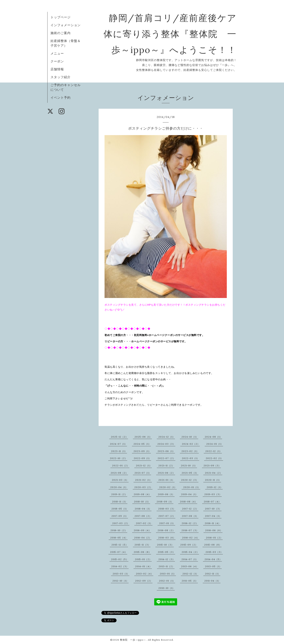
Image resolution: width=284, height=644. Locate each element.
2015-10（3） (165, 545)
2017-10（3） (213, 509)
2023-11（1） (119, 451)
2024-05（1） (142, 444)
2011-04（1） (212, 581)
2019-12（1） (215, 487)
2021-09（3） (212, 465)
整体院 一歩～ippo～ (133, 640)
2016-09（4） (142, 530)
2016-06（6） (214, 530)
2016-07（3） (190, 530)
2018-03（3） (167, 509)
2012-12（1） (190, 574)
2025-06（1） (143, 437)
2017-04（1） (213, 516)
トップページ (61, 17)
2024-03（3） (166, 444)
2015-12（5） (120, 545)
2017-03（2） (121, 523)
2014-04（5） (213, 559)
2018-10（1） (142, 502)
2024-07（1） (118, 444)
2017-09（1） (120, 516)
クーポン (57, 61)
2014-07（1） (190, 559)
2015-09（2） (189, 545)
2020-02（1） (168, 487)
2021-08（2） (119, 473)
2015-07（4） (119, 552)
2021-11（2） (166, 465)
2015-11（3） (142, 545)
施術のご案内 (61, 33)
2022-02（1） (214, 458)
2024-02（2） (191, 444)
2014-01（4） (143, 566)
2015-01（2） (143, 559)
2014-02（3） (120, 566)
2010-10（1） (167, 588)
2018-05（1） (120, 509)
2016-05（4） (119, 538)
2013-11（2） (167, 566)
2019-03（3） (213, 494)
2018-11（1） (120, 502)
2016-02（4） (191, 538)
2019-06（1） (166, 494)
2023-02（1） (190, 451)
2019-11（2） (119, 494)
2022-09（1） (142, 458)
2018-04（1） (143, 509)
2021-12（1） (144, 465)
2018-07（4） (212, 502)
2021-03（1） (120, 480)
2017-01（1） (167, 523)
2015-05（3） (166, 552)
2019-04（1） (189, 494)
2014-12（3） (167, 559)
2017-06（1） (190, 516)
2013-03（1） (121, 574)
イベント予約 (61, 97)
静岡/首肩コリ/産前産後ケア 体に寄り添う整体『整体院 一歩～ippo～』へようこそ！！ (180, 34)
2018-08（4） (189, 502)
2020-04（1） (119, 487)
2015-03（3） (214, 552)
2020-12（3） (190, 480)
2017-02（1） (144, 523)
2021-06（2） (166, 473)
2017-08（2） (143, 516)
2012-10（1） (121, 581)
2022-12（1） (214, 451)
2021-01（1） (166, 480)
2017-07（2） (167, 516)
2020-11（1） (213, 480)
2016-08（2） (166, 530)
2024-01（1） (215, 444)
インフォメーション (66, 25)
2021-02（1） (143, 480)
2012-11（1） (213, 574)
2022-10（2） (119, 458)
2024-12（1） (167, 437)
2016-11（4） (213, 523)
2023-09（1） (142, 451)
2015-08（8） (213, 545)
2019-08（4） (142, 494)
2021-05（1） (190, 473)
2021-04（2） (214, 473)
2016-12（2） (190, 523)
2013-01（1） (168, 574)
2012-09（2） (144, 581)
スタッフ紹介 (61, 77)
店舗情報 (57, 69)
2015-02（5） (120, 559)
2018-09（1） (165, 502)
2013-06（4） (190, 566)
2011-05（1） (190, 581)
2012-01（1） (167, 581)
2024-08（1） (213, 437)
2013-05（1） (213, 566)
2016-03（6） (167, 538)
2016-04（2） (143, 538)
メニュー (57, 53)
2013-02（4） (145, 574)
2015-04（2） (190, 552)
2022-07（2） (166, 458)
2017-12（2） (190, 509)
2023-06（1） (166, 451)
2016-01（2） (214, 538)
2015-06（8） (142, 552)
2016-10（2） (119, 530)
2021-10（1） (189, 465)
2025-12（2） (119, 437)
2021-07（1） (143, 473)
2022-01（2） (121, 465)
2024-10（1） (190, 437)
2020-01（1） (192, 487)
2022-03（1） (191, 458)
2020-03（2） (143, 487)
